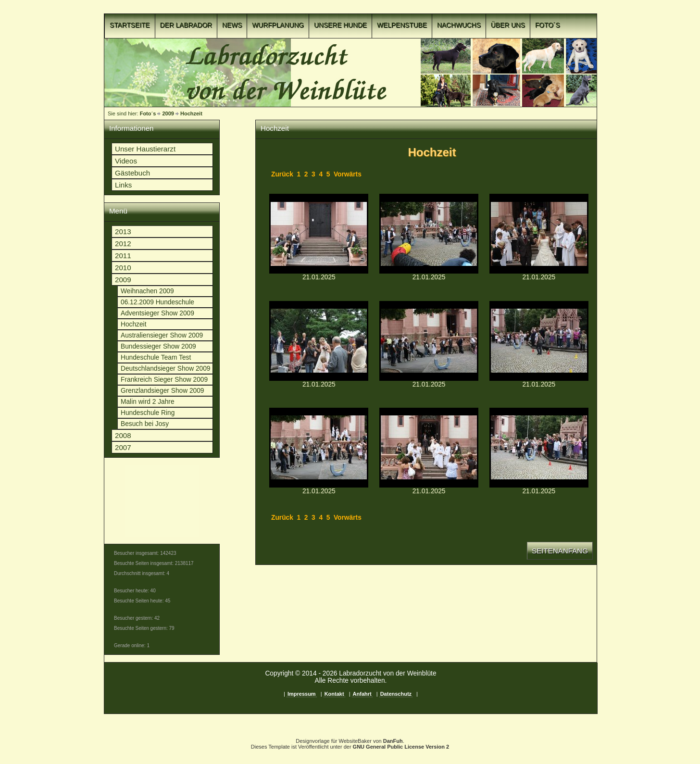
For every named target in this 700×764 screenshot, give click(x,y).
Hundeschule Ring (148, 413)
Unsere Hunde (340, 25)
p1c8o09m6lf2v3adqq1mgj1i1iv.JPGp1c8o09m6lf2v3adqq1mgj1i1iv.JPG (539, 448)
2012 (123, 244)
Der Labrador (186, 25)
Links (123, 185)
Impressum (302, 694)
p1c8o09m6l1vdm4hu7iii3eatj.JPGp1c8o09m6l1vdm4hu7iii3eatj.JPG (319, 234)
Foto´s (548, 25)
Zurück (282, 174)
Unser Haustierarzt (145, 149)
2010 (123, 268)
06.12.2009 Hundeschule (157, 302)
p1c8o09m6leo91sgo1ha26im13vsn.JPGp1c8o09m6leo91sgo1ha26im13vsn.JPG (429, 448)
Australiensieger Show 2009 (162, 335)
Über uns (508, 25)
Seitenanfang (560, 551)
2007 (123, 447)
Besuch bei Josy (145, 424)
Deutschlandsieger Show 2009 (166, 369)
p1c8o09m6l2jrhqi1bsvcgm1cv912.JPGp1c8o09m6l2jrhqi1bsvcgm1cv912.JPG (429, 234)
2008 (123, 435)
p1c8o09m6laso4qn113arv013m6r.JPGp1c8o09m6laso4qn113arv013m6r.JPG (429, 341)
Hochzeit (191, 113)
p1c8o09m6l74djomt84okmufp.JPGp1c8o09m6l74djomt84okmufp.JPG (539, 234)
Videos (126, 161)
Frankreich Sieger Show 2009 (164, 380)
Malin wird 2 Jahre (148, 402)
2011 (123, 256)
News (232, 25)
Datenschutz (396, 694)
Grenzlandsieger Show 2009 (162, 391)
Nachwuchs (459, 25)
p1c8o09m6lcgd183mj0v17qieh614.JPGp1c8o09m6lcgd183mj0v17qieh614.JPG (539, 341)
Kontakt (334, 694)
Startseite (130, 25)
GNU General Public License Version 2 (401, 747)
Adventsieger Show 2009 (157, 313)
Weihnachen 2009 (147, 291)
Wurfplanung (278, 25)
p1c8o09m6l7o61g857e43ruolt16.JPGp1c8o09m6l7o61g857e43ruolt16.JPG (319, 341)
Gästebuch (132, 173)
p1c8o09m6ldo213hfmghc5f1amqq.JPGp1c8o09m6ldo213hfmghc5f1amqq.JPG (319, 448)
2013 (123, 232)
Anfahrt (362, 694)
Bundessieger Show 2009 (158, 346)
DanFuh (393, 741)
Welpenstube (402, 25)
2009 (168, 113)
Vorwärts (348, 174)
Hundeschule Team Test (156, 357)
